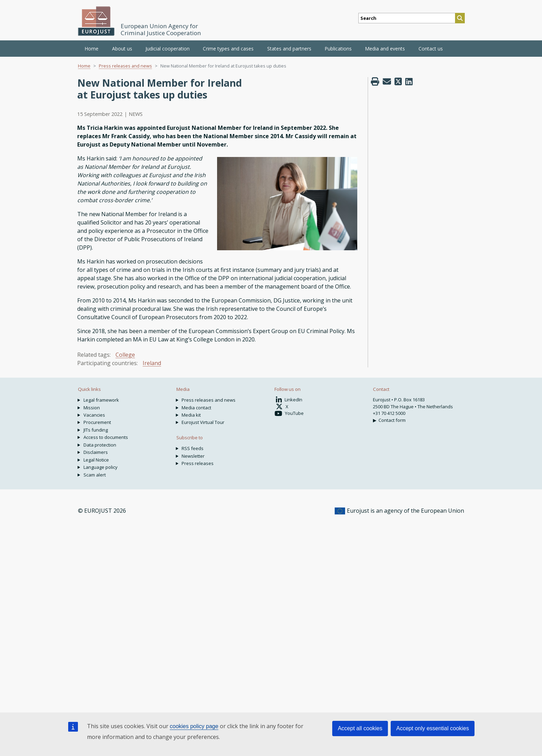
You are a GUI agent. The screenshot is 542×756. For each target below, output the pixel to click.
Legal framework (101, 400)
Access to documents (106, 437)
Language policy (101, 467)
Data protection (100, 445)
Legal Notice (96, 460)
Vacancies (94, 415)
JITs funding (96, 430)
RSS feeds (193, 448)
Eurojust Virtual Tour (203, 422)
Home (91, 49)
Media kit (191, 415)
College (125, 355)
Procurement (97, 422)
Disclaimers (96, 452)
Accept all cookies (360, 728)
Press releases (198, 463)
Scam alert (95, 475)
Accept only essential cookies (433, 728)
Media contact (196, 408)
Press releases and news (125, 66)
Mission (92, 408)
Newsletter (193, 456)
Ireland (152, 363)
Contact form (392, 420)
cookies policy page (194, 726)
